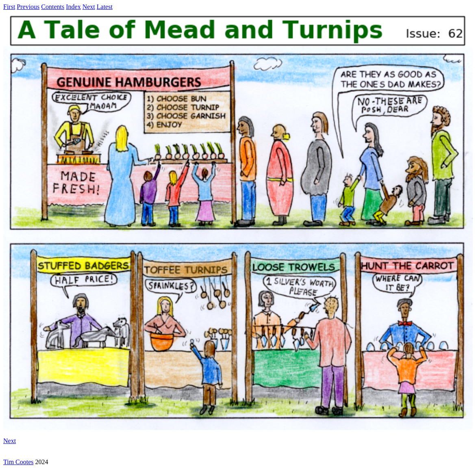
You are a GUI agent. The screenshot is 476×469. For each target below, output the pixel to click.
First (9, 7)
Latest (105, 7)
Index (73, 7)
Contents (53, 7)
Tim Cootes (18, 462)
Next (89, 7)
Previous (28, 7)
